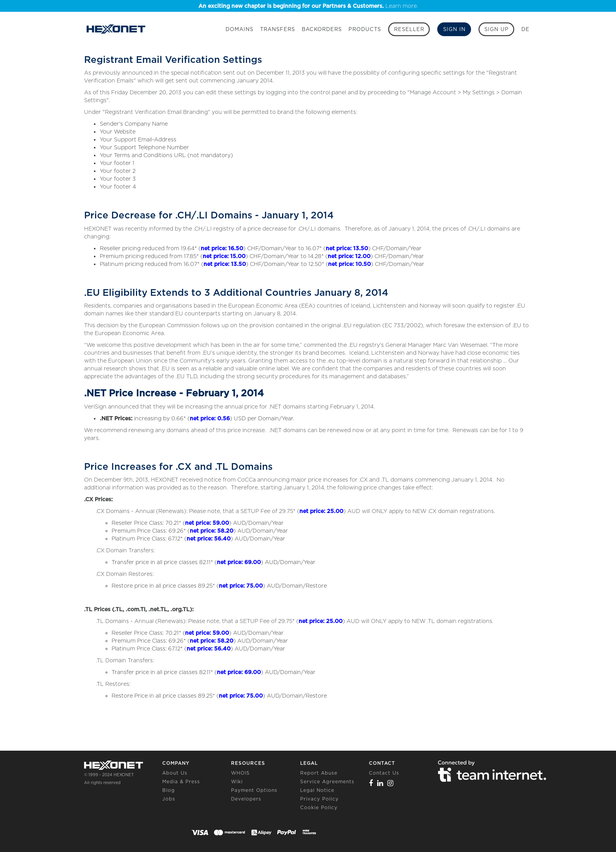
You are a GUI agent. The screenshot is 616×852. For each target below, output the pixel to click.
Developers (246, 799)
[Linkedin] (380, 783)
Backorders (322, 29)
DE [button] (525, 29)
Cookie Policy (319, 807)
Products (365, 29)
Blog (169, 790)
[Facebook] (371, 783)
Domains (239, 29)
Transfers (278, 29)
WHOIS (240, 773)
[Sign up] (496, 29)
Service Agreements (327, 781)
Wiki (237, 781)
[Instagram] (390, 783)
